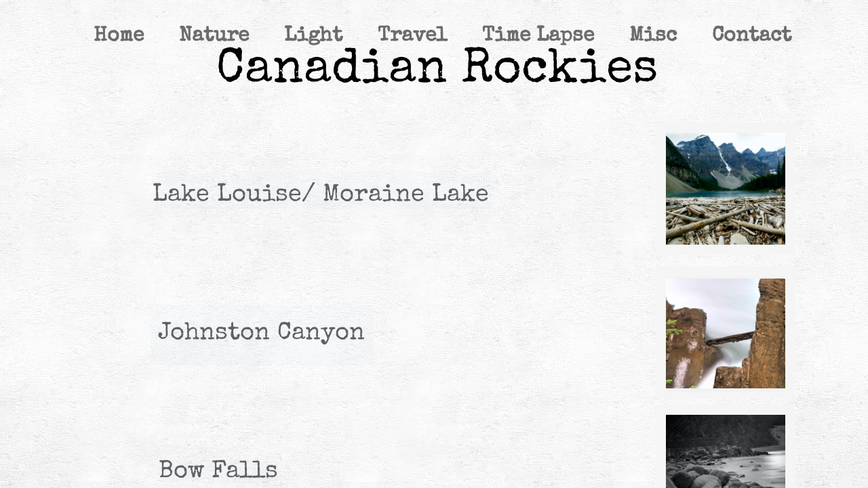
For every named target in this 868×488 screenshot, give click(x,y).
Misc (653, 37)
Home (119, 37)
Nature (214, 37)
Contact (752, 37)
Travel (412, 37)
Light (313, 37)
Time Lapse (538, 37)
